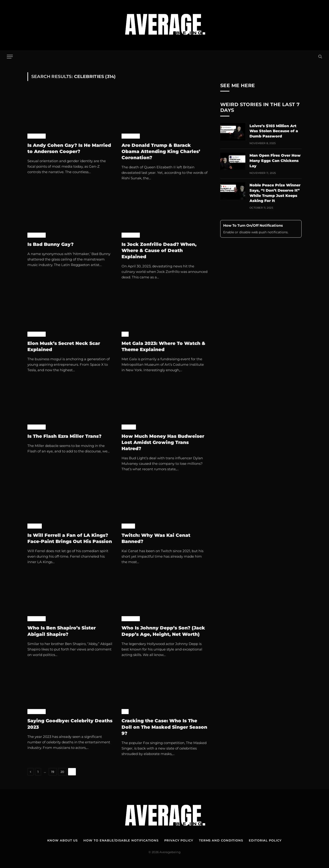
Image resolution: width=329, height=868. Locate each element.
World (129, 427)
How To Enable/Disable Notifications (121, 840)
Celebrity (37, 136)
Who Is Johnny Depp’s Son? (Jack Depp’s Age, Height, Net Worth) (163, 631)
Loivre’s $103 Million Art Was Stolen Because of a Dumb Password (274, 131)
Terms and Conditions (221, 840)
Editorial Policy (265, 840)
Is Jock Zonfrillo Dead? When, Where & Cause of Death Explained (159, 250)
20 (62, 772)
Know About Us (62, 840)
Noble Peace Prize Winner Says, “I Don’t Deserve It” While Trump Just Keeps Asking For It (275, 193)
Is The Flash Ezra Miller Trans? (64, 436)
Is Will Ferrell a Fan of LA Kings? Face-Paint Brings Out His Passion (70, 538)
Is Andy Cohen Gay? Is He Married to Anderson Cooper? (69, 148)
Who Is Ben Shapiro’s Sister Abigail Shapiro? (62, 631)
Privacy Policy (179, 840)
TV (125, 334)
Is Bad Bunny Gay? (50, 244)
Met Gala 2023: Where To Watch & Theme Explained (163, 346)
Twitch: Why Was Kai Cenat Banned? (156, 538)
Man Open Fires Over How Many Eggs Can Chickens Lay (275, 161)
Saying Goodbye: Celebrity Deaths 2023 (70, 724)
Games (128, 526)
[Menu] (10, 57)
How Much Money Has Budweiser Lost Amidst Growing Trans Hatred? (163, 442)
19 (53, 772)
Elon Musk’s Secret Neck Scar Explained (64, 346)
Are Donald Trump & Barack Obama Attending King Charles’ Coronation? (161, 151)
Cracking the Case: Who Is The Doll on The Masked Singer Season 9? (164, 727)
